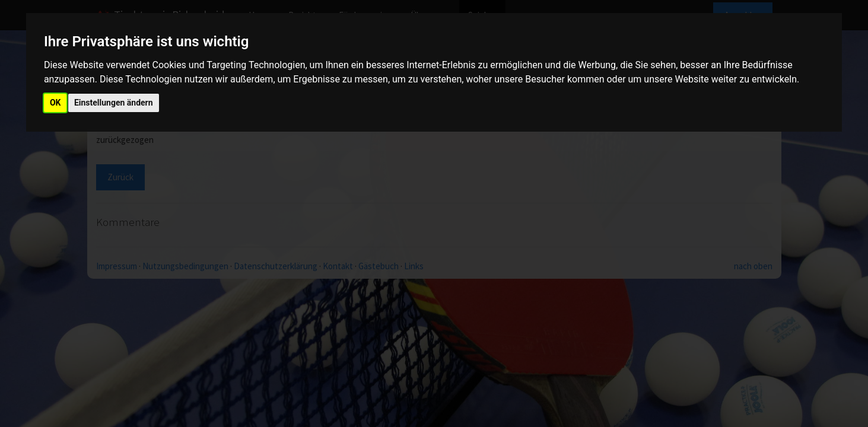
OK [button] (55, 103)
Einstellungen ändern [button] (114, 103)
